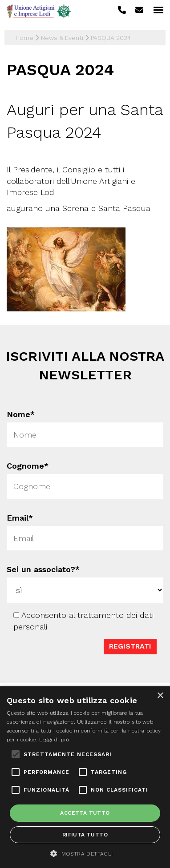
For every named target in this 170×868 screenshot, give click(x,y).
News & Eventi (62, 38)
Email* (20, 518)
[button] (85, 853)
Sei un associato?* (43, 569)
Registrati (130, 644)
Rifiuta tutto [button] (85, 835)
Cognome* (27, 466)
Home (24, 38)
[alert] (85, 777)
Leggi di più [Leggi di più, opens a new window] (54, 740)
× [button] (160, 696)
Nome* (20, 413)
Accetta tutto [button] (85, 813)
